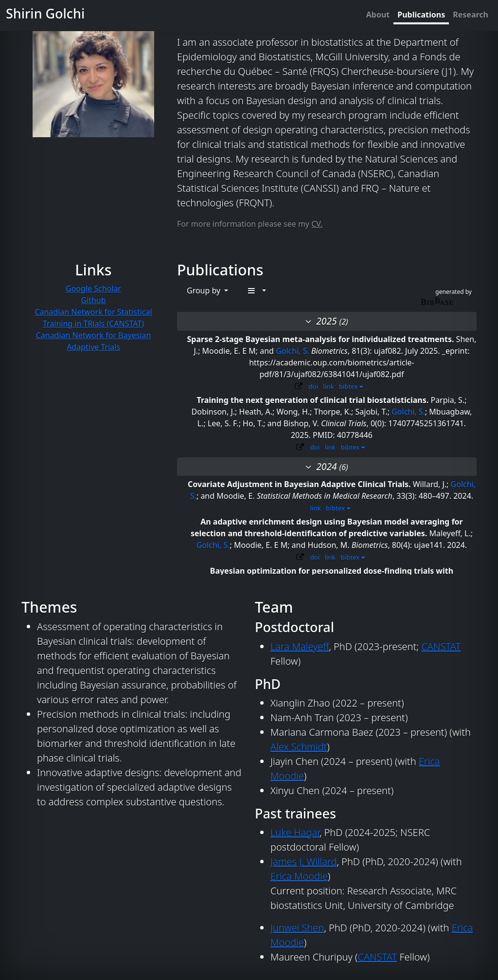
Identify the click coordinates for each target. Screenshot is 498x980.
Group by (205, 290)
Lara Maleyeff (300, 646)
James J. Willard (303, 862)
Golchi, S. (293, 351)
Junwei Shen (297, 928)
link (328, 386)
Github (93, 300)
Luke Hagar (295, 832)
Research (471, 15)
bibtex (351, 386)
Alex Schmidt (299, 747)
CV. (317, 224)
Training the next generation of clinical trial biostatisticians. (313, 400)
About (378, 15)
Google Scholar (93, 289)
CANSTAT (441, 646)
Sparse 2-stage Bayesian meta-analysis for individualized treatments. (321, 339)
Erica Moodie (299, 876)
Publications (421, 15)
